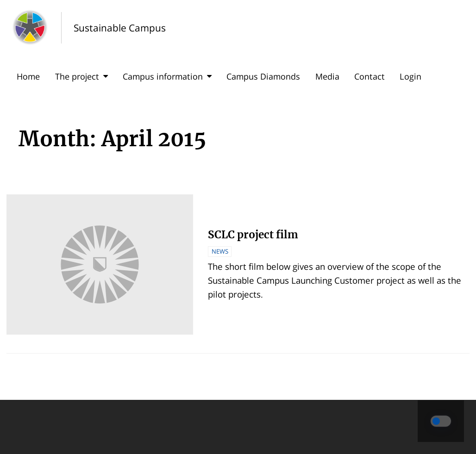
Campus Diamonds (263, 76)
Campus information (167, 76)
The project (81, 76)
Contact (370, 76)
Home (28, 76)
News (220, 251)
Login (410, 76)
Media (327, 76)
